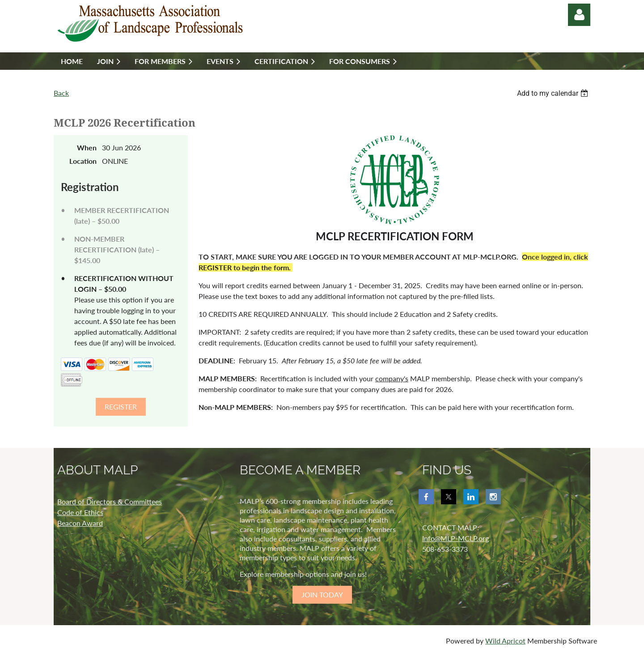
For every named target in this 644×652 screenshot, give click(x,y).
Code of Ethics (80, 512)
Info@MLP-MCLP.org (455, 538)
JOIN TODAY (322, 594)
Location (83, 161)
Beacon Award (80, 523)
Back (61, 93)
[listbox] (554, 93)
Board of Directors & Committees (110, 501)
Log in (579, 15)
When (87, 147)
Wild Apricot (505, 641)
